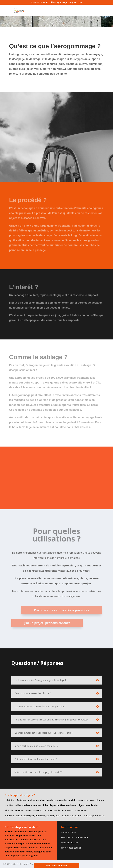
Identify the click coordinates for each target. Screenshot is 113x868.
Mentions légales (70, 843)
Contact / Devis (69, 832)
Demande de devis (57, 865)
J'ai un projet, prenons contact (47, 644)
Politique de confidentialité (75, 837)
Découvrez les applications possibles (62, 632)
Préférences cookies (71, 848)
